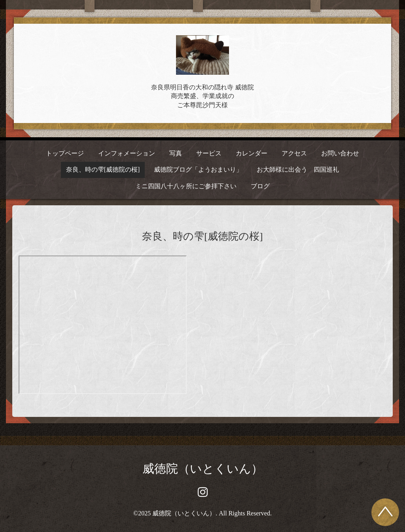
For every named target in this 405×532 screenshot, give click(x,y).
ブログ (260, 186)
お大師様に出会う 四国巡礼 (298, 169)
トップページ (65, 153)
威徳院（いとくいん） (203, 469)
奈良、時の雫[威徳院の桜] (103, 169)
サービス (209, 153)
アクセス (294, 153)
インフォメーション (127, 153)
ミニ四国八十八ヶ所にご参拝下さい (186, 186)
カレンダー (252, 153)
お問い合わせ (340, 153)
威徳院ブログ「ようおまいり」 (198, 169)
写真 (176, 153)
